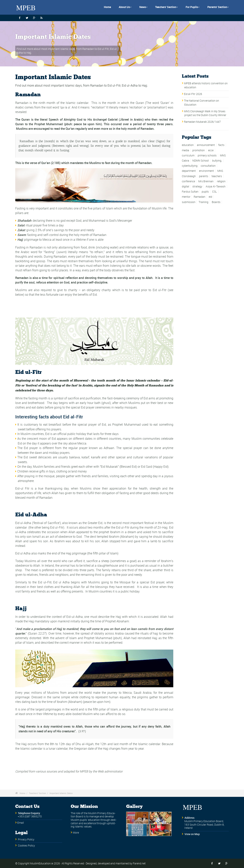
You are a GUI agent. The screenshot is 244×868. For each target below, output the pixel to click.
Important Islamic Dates (61, 793)
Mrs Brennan (206, 181)
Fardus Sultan (190, 192)
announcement (206, 145)
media (185, 150)
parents (204, 176)
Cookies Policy (26, 846)
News (143, 7)
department (189, 171)
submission (189, 202)
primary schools (207, 155)
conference (188, 181)
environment (206, 171)
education (188, 145)
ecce (211, 150)
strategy (197, 186)
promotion (199, 150)
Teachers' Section (167, 7)
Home (107, 7)
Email (21, 823)
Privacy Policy (26, 839)
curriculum (188, 155)
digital (185, 186)
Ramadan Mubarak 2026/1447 (202, 122)
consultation (208, 166)
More (76, 833)
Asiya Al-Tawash (216, 186)
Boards (216, 202)
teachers (217, 176)
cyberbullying (190, 166)
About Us (125, 7)
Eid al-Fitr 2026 (193, 94)
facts (221, 145)
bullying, (217, 161)
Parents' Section (218, 7)
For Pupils (193, 7)
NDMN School (201, 161)
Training (203, 202)
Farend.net (139, 863)
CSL (215, 192)
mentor (186, 197)
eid (210, 197)
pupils (205, 192)
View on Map (192, 834)
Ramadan (199, 197)
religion (221, 181)
